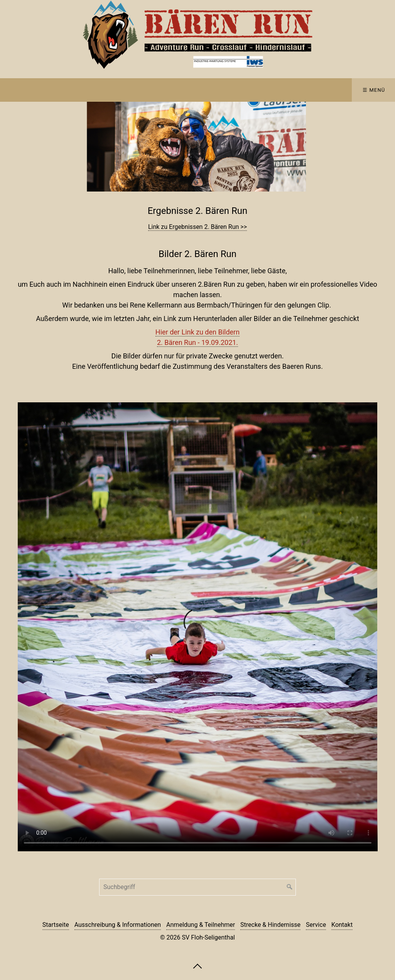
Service (316, 925)
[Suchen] (290, 887)
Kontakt (342, 925)
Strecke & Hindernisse (270, 925)
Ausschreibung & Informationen (118, 925)
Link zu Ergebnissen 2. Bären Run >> (197, 227)
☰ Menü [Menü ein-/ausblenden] (374, 90)
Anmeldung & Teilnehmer (201, 925)
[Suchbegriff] (197, 887)
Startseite (56, 925)
